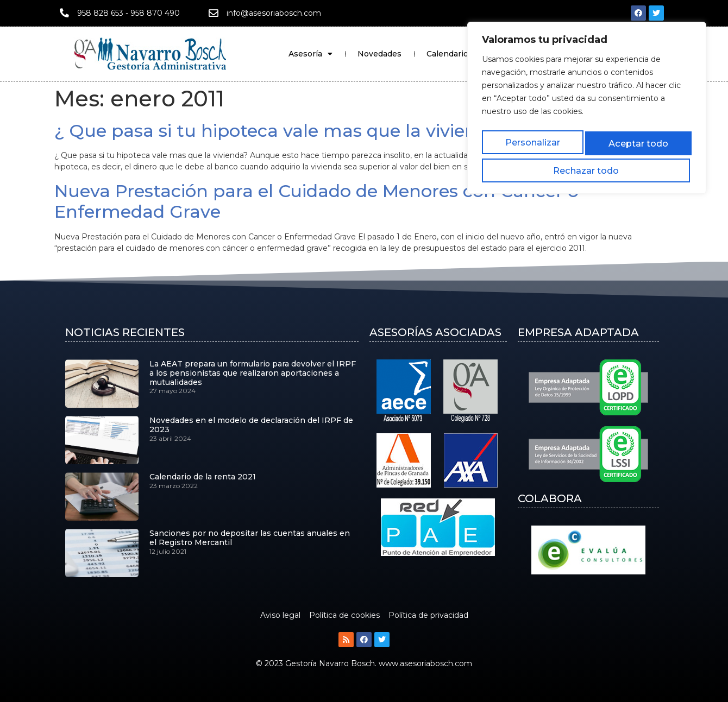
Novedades (379, 54)
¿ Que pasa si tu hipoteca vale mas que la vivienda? (281, 131)
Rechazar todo (586, 138)
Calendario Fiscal (460, 54)
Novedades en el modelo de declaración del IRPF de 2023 (251, 425)
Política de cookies (344, 615)
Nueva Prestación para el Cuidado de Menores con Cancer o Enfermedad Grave (316, 201)
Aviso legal (280, 615)
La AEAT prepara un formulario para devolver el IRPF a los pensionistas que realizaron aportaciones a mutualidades (253, 373)
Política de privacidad (428, 615)
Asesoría (310, 54)
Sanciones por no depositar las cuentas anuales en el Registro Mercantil (250, 538)
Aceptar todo (659, 138)
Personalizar (514, 138)
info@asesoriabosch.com (274, 13)
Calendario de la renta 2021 (203, 477)
